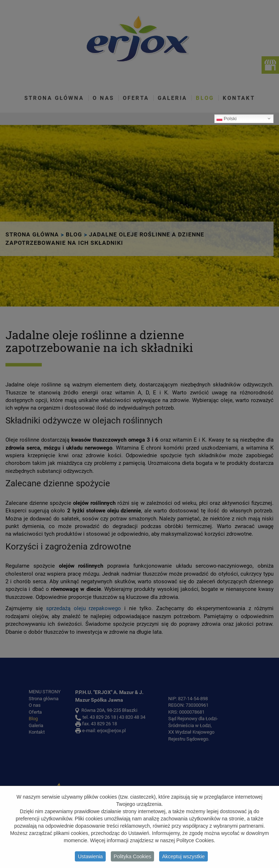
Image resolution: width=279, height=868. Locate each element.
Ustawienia (90, 857)
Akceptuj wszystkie (183, 857)
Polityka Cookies (133, 857)
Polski (227, 118)
